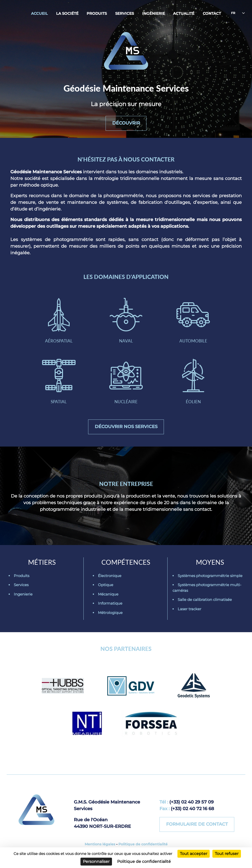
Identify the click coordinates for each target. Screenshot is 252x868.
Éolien (193, 382)
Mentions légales (100, 844)
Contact (212, 13)
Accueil (39, 13)
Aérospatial (59, 321)
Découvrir (126, 123)
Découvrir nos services (126, 427)
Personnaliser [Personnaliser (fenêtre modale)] (96, 861)
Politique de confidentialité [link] (144, 861)
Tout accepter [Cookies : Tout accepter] (194, 854)
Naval (126, 321)
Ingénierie (154, 13)
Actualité (184, 13)
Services (125, 13)
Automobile (193, 321)
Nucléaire (126, 382)
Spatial (59, 382)
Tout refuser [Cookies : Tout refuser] (227, 854)
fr (233, 13)
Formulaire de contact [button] (197, 824)
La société (67, 13)
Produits (97, 13)
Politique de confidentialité (143, 844)
